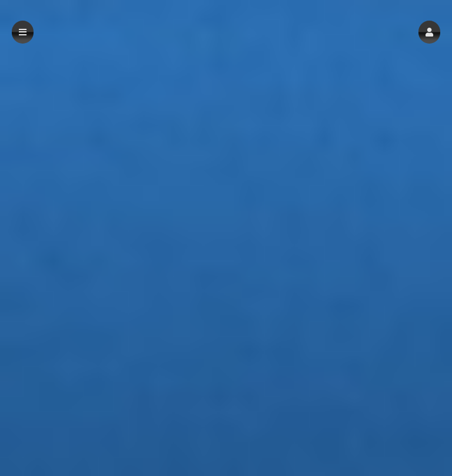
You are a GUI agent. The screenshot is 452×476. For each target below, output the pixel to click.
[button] (429, 32)
